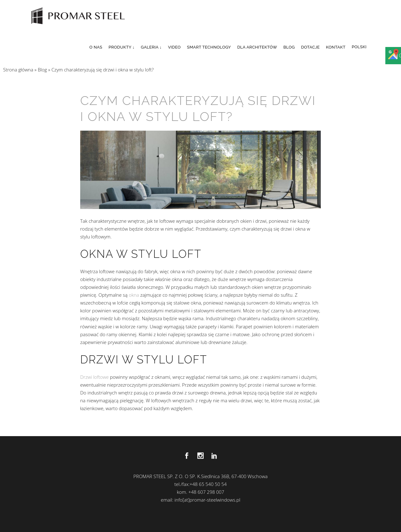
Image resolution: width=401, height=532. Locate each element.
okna (134, 295)
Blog (42, 70)
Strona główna (18, 70)
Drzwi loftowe (94, 377)
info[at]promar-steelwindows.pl (207, 500)
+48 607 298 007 (206, 492)
